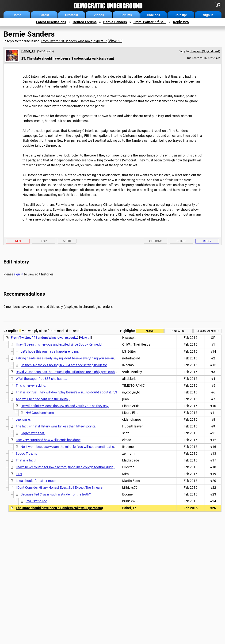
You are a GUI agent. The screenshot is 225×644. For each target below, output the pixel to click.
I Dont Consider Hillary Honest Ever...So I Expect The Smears (59, 488)
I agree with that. (33, 433)
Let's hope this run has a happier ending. (50, 351)
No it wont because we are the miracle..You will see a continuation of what (74, 447)
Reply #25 (181, 22)
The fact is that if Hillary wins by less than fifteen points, (56, 426)
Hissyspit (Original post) (205, 51)
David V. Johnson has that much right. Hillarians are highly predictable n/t (69, 372)
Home (17, 15)
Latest (44, 15)
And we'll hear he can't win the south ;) (43, 399)
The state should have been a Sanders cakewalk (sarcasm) (59, 508)
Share (181, 241)
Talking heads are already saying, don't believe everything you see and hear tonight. (76, 358)
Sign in (208, 15)
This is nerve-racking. (31, 385)
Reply (207, 241)
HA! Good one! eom (40, 413)
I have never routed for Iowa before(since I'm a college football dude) (65, 467)
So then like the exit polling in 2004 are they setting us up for (64, 365)
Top (44, 241)
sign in (19, 274)
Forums (126, 15)
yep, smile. (23, 419)
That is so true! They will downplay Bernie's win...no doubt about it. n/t (66, 392)
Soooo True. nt (26, 453)
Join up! (181, 15)
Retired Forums (85, 22)
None (150, 331)
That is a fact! (26, 460)
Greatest (72, 15)
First (19, 474)
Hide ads (153, 15)
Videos (99, 15)
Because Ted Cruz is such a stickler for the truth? (56, 494)
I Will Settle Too (36, 501)
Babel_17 (28, 51)
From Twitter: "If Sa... (150, 22)
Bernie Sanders (115, 22)
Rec (18, 241)
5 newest (179, 331)
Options (156, 241)
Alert (67, 241)
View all (115, 41)
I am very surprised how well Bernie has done (48, 440)
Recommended (208, 331)
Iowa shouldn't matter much (36, 481)
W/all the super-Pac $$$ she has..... (41, 379)
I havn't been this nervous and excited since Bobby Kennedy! (59, 344)
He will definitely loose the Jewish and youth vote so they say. (65, 406)
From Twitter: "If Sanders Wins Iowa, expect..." (74, 41)
